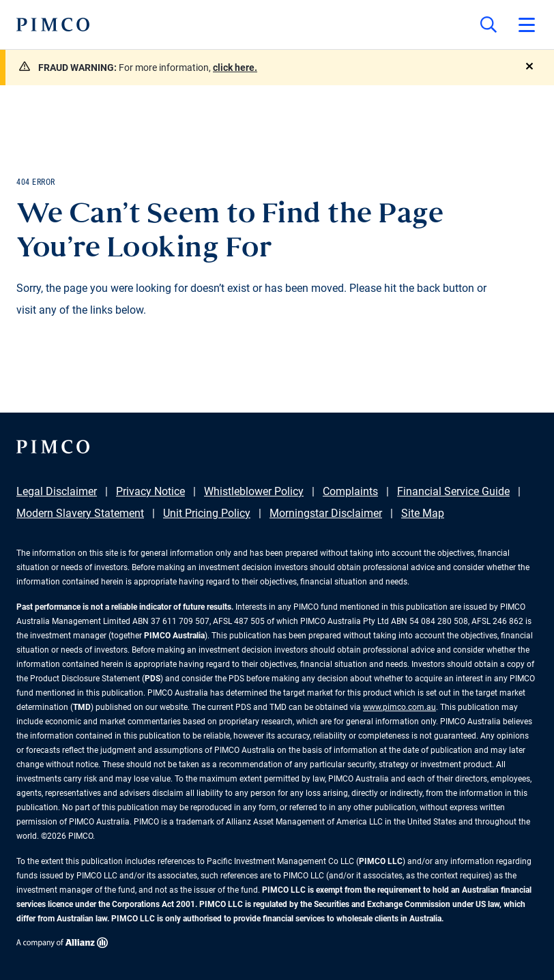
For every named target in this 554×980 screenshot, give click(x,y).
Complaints (350, 491)
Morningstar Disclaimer (326, 513)
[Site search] (489, 25)
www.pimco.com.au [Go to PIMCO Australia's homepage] (399, 707)
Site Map (423, 513)
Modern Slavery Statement (80, 513)
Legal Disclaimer (57, 491)
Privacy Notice (150, 491)
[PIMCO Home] (53, 25)
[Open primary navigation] (527, 25)
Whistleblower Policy (254, 491)
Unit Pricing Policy (207, 513)
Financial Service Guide (453, 491)
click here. (235, 68)
